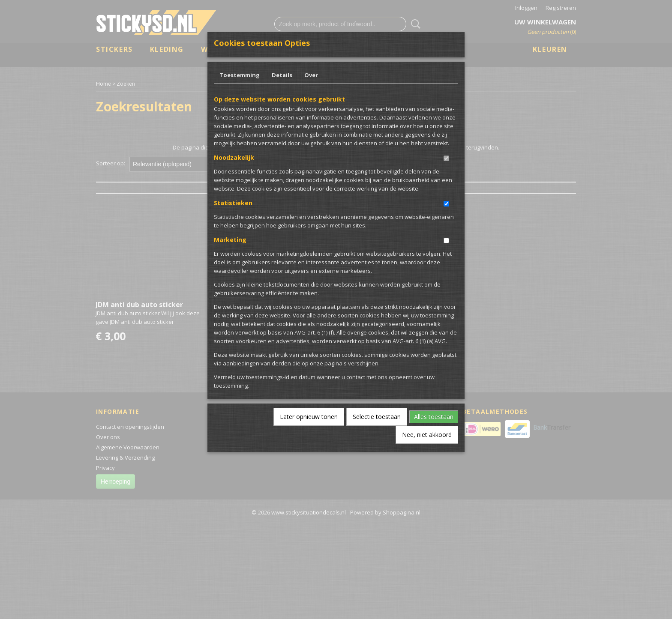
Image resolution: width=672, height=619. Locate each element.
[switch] (446, 158)
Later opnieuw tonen (309, 417)
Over (311, 75)
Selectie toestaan (377, 417)
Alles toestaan (434, 417)
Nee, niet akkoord (427, 435)
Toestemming (240, 75)
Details (282, 75)
